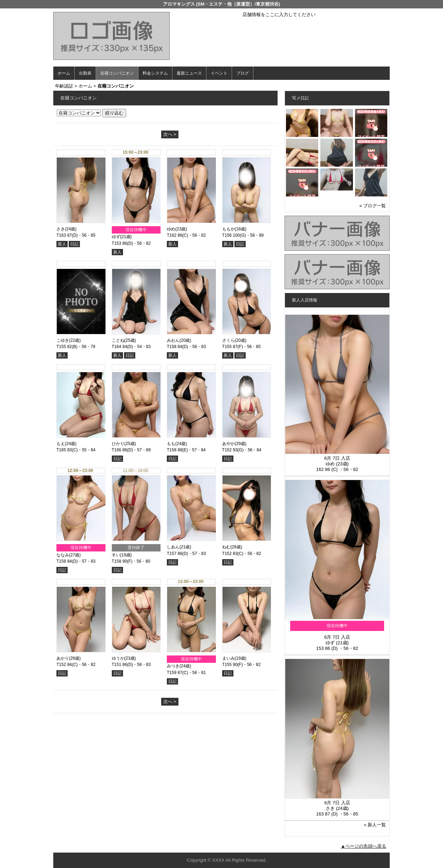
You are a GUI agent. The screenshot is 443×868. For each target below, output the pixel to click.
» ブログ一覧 (373, 206)
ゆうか (118, 658)
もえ (61, 444)
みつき (173, 666)
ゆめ (171, 229)
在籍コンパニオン (117, 73)
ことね (118, 340)
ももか (229, 229)
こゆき (63, 340)
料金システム (155, 73)
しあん (173, 547)
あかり (63, 658)
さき (61, 229)
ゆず (116, 237)
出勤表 (85, 73)
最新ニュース (189, 73)
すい (116, 555)
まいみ (229, 658)
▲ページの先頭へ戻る (363, 846)
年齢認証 (64, 86)
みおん (173, 340)
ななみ (63, 555)
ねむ (226, 547)
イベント (219, 73)
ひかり (118, 444)
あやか (229, 444)
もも (171, 444)
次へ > (170, 134)
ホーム (64, 73)
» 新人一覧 (375, 825)
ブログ (243, 73)
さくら (229, 340)
